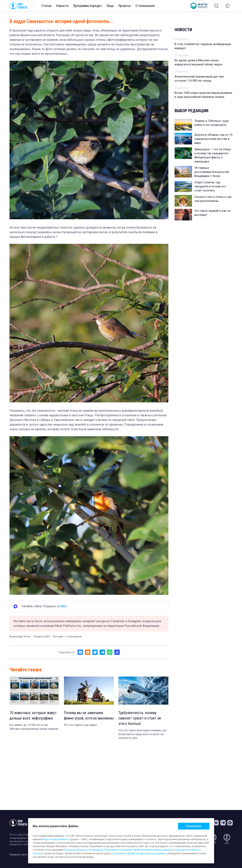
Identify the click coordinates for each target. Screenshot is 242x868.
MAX (63, 606)
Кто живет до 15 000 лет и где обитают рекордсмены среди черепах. (34, 727)
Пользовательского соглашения (83, 850)
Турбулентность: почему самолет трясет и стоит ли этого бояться (140, 718)
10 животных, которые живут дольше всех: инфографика (33, 715)
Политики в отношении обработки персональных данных (138, 850)
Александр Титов (20, 636)
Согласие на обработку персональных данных (139, 853)
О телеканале (145, 6)
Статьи (46, 6)
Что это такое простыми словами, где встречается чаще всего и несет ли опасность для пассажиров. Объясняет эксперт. (142, 734)
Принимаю (194, 826)
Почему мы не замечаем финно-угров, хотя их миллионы (89, 715)
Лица (110, 6)
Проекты (124, 6)
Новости (62, 6)
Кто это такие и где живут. (81, 725)
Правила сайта (18, 855)
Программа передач (87, 6)
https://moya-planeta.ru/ (56, 839)
